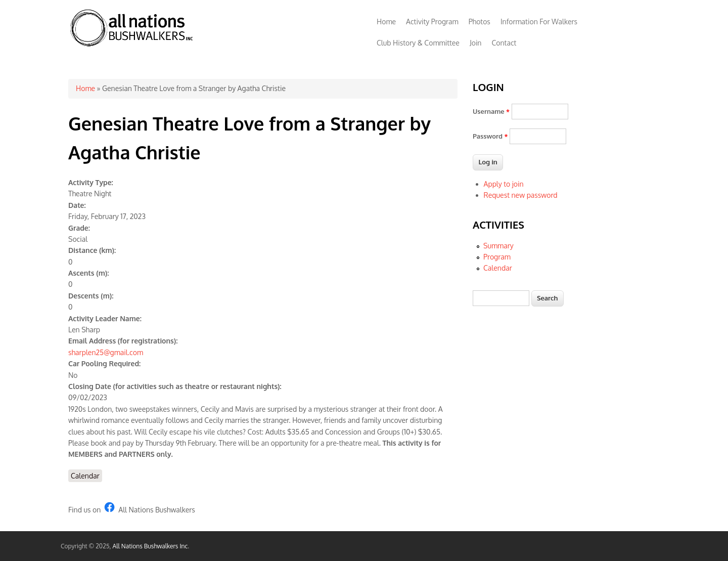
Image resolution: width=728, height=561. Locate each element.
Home (386, 21)
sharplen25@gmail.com (106, 352)
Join (476, 43)
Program (497, 257)
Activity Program (432, 21)
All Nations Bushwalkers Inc (150, 546)
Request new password (521, 195)
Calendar (85, 476)
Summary (498, 246)
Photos (480, 21)
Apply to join (504, 184)
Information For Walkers (539, 21)
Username (491, 111)
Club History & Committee (418, 43)
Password (490, 136)
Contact (504, 43)
